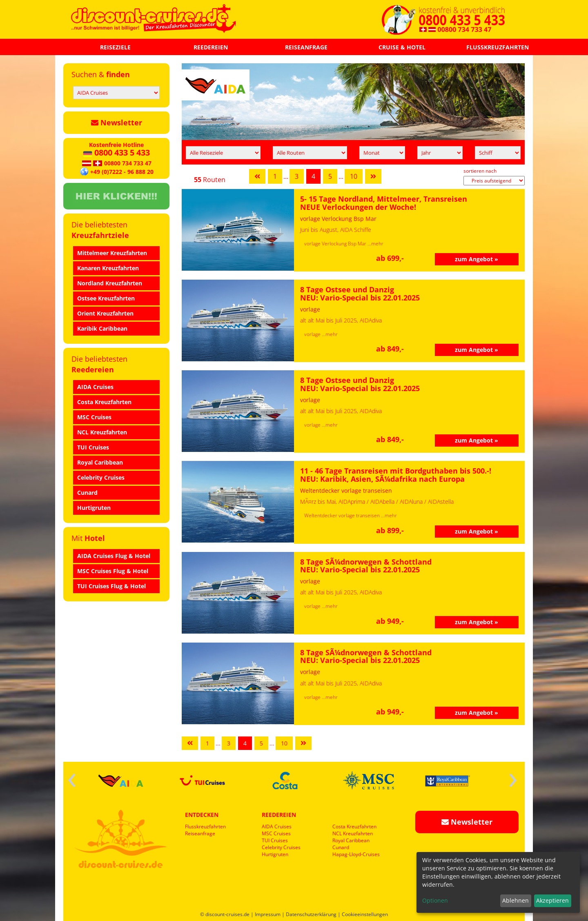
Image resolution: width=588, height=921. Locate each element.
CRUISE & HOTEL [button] (402, 47)
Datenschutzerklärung (311, 914)
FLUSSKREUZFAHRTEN (498, 47)
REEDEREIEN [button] (211, 47)
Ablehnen (516, 900)
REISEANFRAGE (306, 47)
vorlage (313, 334)
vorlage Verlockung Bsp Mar (336, 244)
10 (354, 176)
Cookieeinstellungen (365, 914)
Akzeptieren (552, 900)
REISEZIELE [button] (115, 47)
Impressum (268, 914)
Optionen (435, 900)
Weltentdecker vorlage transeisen (343, 515)
